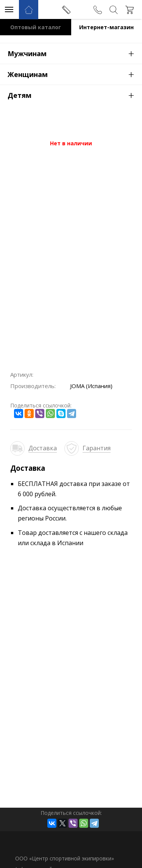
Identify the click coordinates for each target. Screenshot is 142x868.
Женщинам (75, 74)
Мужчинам (75, 53)
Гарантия (97, 448)
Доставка (43, 448)
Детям (75, 95)
